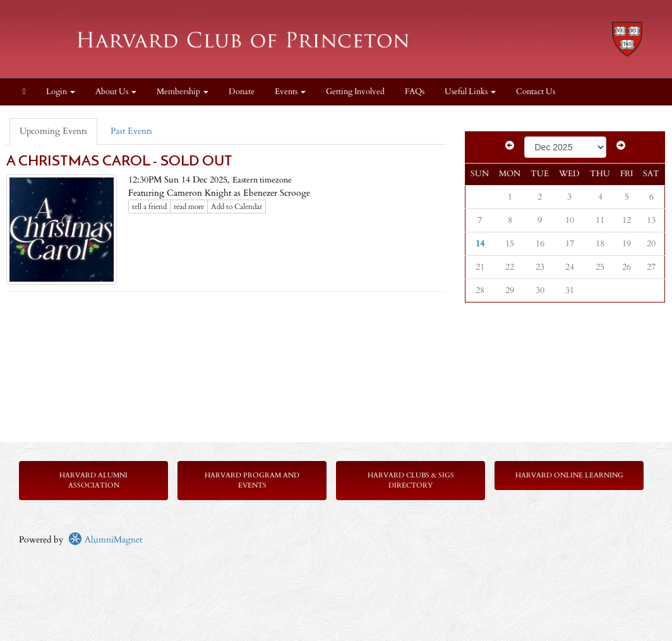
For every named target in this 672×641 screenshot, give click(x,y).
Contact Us (536, 92)
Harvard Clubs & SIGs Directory (411, 480)
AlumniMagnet (105, 540)
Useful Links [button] (470, 92)
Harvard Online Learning (569, 475)
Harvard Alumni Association (93, 480)
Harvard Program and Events (252, 480)
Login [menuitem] (61, 92)
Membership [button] (183, 92)
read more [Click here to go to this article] (189, 207)
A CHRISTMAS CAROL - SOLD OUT (119, 162)
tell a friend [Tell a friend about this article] (149, 207)
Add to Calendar (237, 207)
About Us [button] (116, 92)
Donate (242, 92)
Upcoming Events (53, 131)
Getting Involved (355, 92)
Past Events (131, 131)
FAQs (415, 92)
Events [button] (290, 92)
